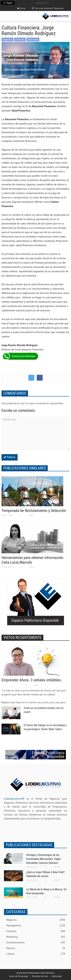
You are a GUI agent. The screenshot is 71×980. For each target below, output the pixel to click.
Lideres (36, 954)
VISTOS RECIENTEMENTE (22, 638)
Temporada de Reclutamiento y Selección (34, 511)
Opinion (36, 948)
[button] (14, 16)
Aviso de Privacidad (19, 976)
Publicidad (57, 976)
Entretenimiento (36, 943)
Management (36, 926)
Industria (36, 931)
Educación (33, 39)
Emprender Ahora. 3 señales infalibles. (32, 680)
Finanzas (20, 39)
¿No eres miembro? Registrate (48, 8)
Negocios (7, 39)
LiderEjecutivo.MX (14, 799)
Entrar (21, 8)
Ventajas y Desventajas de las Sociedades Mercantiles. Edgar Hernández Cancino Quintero (43, 859)
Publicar (11, 457)
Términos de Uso (40, 976)
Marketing (36, 937)
